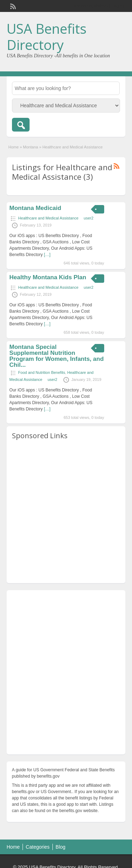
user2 (89, 218)
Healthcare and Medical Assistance (48, 218)
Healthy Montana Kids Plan (48, 277)
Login (117, 6)
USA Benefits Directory (47, 37)
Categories (38, 847)
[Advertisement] (66, 512)
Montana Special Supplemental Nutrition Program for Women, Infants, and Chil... (57, 356)
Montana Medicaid (35, 208)
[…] (47, 255)
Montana (30, 147)
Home (14, 147)
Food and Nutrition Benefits (42, 372)
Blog (61, 847)
